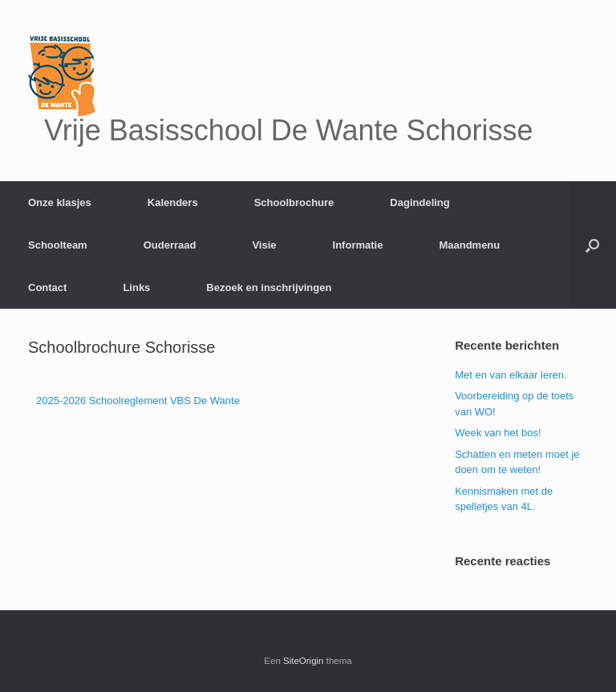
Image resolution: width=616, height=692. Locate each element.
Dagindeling (419, 202)
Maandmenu (469, 245)
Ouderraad (170, 245)
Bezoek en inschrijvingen (269, 287)
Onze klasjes (60, 202)
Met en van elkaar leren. (511, 375)
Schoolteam (58, 245)
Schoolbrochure (294, 202)
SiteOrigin (304, 661)
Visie (264, 245)
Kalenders (173, 202)
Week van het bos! (498, 433)
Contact (47, 287)
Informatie (358, 245)
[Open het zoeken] (592, 245)
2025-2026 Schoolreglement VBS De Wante (138, 401)
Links (136, 287)
